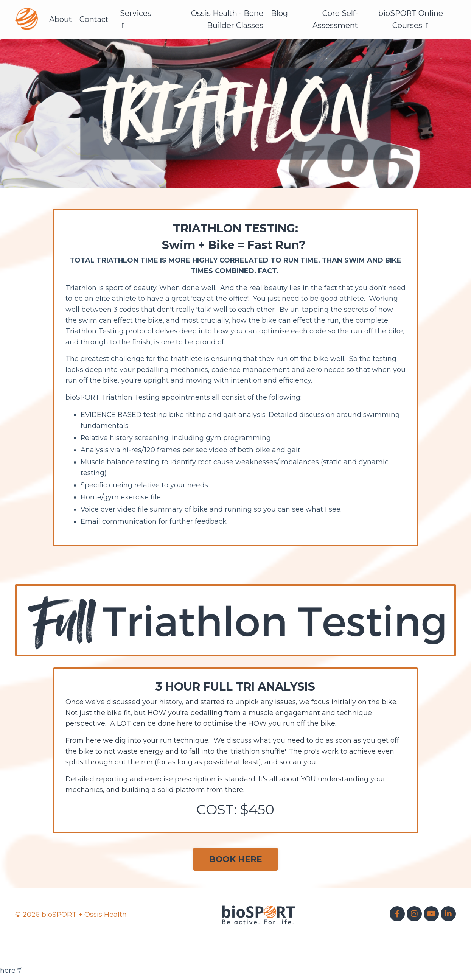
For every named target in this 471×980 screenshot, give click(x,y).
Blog (279, 14)
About (61, 20)
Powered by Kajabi (431, 950)
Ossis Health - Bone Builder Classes (227, 20)
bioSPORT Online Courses (411, 20)
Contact (95, 20)
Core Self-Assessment (335, 20)
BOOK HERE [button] (235, 863)
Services (137, 19)
